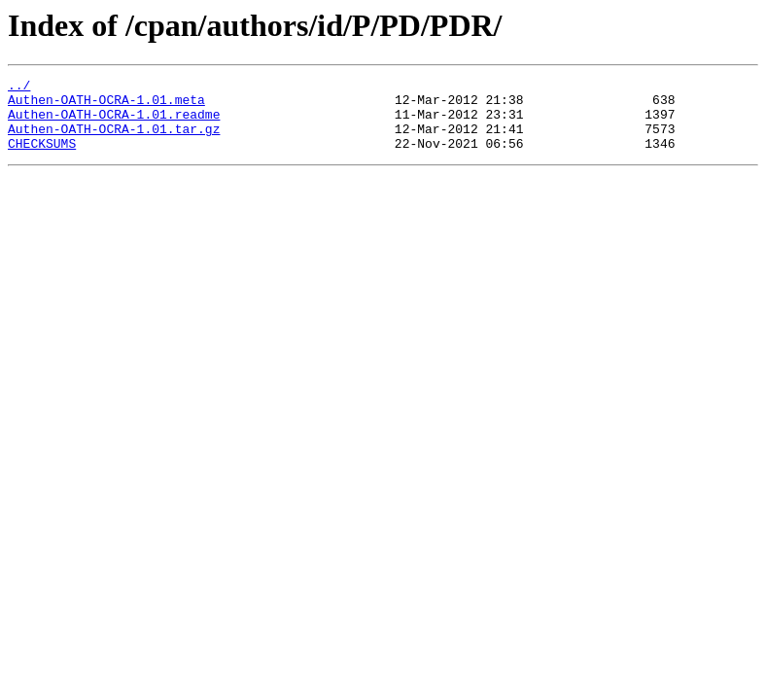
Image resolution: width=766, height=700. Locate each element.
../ (19, 87)
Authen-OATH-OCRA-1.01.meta (106, 105)
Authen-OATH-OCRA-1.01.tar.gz (114, 140)
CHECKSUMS (42, 157)
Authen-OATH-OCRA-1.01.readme (114, 122)
